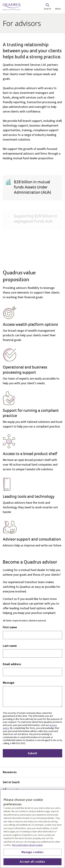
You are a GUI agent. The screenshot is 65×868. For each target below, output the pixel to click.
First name (10, 628)
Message (9, 683)
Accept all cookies (32, 862)
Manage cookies (32, 852)
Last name (10, 646)
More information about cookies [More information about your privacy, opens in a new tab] (27, 845)
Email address (12, 664)
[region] (32, 829)
